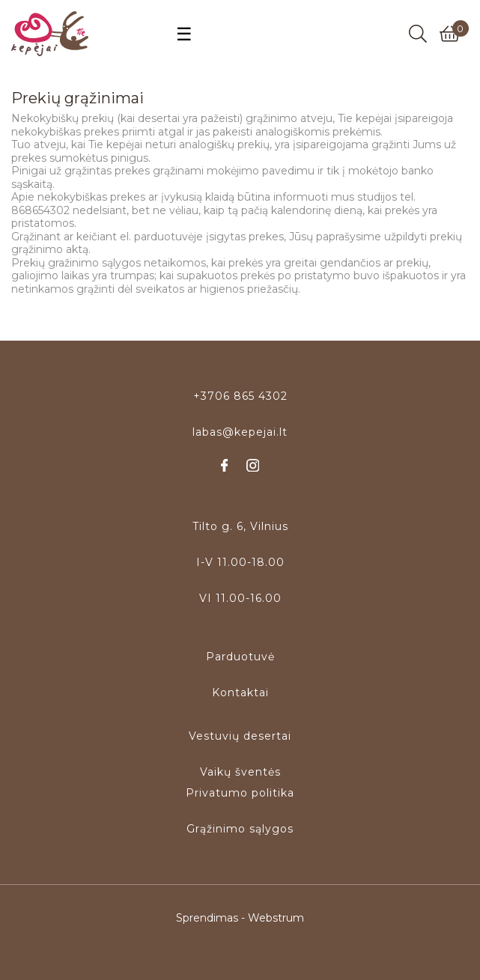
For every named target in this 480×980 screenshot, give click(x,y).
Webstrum (276, 918)
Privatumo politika (240, 793)
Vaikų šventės (240, 772)
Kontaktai (240, 693)
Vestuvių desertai (240, 736)
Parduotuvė (240, 657)
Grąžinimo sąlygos (240, 829)
